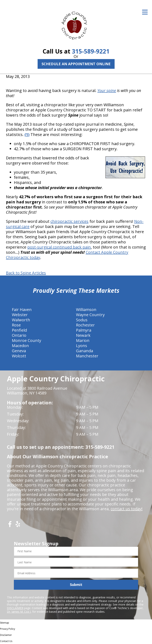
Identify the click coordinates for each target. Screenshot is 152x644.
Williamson (86, 310)
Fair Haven (22, 310)
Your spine (107, 90)
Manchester (87, 356)
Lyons (82, 346)
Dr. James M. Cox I (19, 612)
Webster (20, 315)
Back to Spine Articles (26, 273)
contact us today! (127, 509)
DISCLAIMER (15, 608)
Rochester (85, 325)
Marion (83, 340)
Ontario (19, 335)
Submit (76, 585)
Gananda (85, 351)
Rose (16, 325)
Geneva (19, 351)
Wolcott (19, 356)
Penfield (19, 330)
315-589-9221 (91, 51)
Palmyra (84, 330)
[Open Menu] (145, 12)
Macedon (20, 346)
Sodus (82, 320)
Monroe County (27, 340)
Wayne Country (90, 315)
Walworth (21, 320)
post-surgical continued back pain (59, 247)
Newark (83, 335)
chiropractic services (69, 221)
